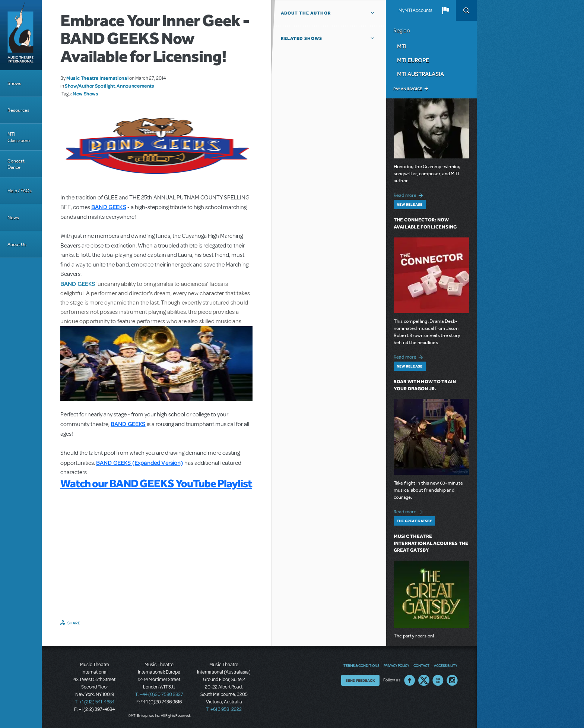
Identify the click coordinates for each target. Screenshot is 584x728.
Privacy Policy (396, 665)
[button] (445, 10)
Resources (18, 110)
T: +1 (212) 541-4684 (95, 702)
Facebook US (410, 680)
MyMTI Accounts (415, 10)
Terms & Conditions (361, 665)
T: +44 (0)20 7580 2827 (159, 694)
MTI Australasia (420, 74)
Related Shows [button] (301, 38)
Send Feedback (360, 680)
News (13, 218)
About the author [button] (306, 13)
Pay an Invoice (408, 89)
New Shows (85, 94)
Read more (410, 194)
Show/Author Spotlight (90, 86)
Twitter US (424, 680)
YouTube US (438, 680)
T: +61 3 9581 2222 (224, 709)
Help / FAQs (20, 191)
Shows (14, 83)
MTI (402, 46)
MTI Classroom (19, 137)
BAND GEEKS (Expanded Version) (140, 463)
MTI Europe (413, 60)
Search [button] (466, 10)
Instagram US (452, 680)
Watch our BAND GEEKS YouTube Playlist (156, 483)
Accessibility (445, 665)
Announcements (135, 86)
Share (74, 623)
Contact (421, 665)
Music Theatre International (97, 78)
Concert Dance (16, 164)
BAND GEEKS (78, 284)
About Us (17, 244)
